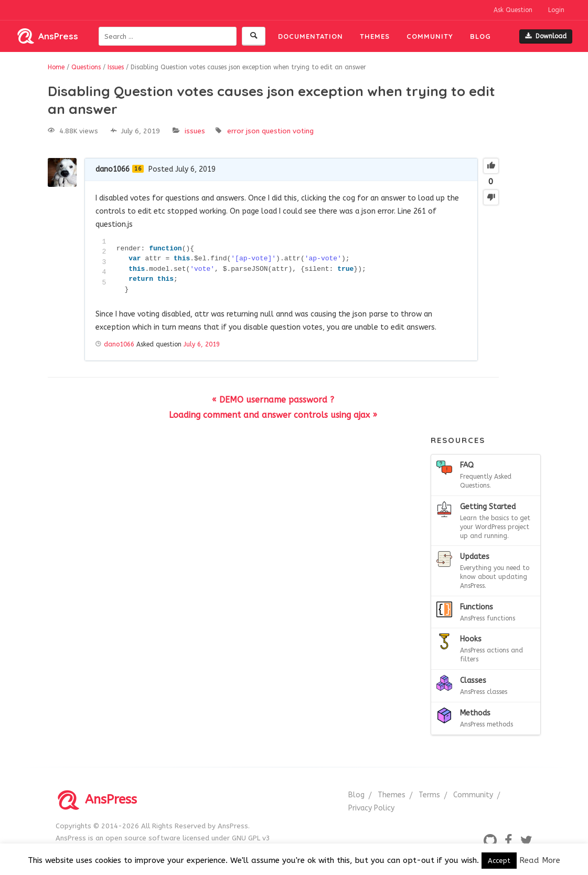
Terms (429, 795)
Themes (375, 36)
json (253, 131)
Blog (480, 36)
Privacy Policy (371, 808)
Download (546, 36)
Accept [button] (499, 861)
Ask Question (513, 10)
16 (138, 169)
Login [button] (556, 10)
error (236, 131)
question (276, 131)
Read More (540, 860)
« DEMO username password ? (273, 400)
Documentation (311, 36)
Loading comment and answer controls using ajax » (273, 415)
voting (303, 131)
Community (430, 36)
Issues (195, 131)
